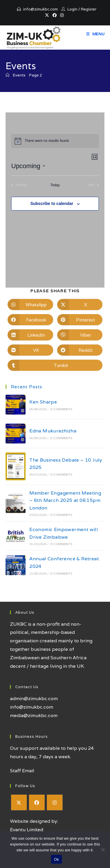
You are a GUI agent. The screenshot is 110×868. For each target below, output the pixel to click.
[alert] (55, 141)
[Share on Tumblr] (55, 365)
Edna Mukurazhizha (53, 431)
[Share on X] (80, 305)
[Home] (7, 75)
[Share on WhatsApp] (30, 305)
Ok (56, 859)
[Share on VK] (30, 350)
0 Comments (61, 409)
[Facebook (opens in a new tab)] (55, 15)
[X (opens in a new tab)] (48, 15)
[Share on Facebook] (30, 320)
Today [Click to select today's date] (55, 185)
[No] (103, 850)
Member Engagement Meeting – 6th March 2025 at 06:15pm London (65, 500)
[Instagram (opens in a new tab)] (62, 15)
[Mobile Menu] (95, 34)
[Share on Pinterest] (80, 320)
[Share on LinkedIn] (30, 335)
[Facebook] (37, 802)
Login (72, 9)
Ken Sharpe (43, 402)
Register (89, 9)
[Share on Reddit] (80, 350)
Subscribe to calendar (52, 203)
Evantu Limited (27, 830)
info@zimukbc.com (40, 9)
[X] (19, 802)
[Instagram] (55, 802)
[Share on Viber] (80, 335)
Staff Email (22, 771)
